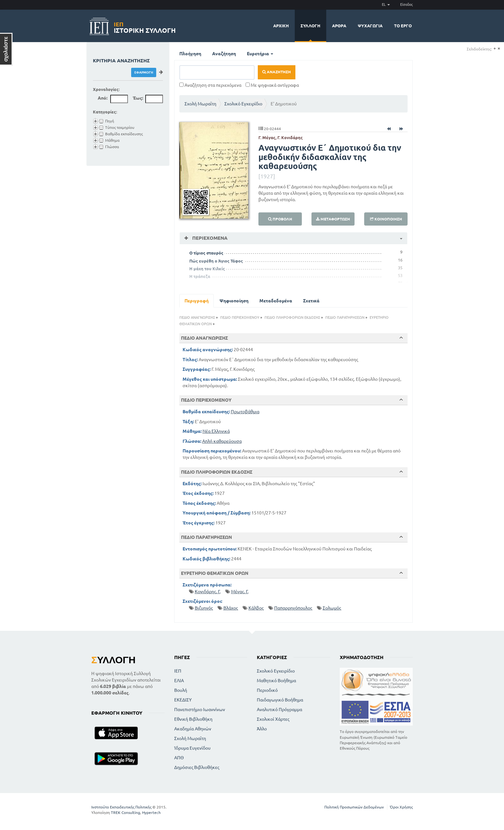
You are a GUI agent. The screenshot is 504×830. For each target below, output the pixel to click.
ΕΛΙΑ (179, 681)
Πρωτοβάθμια (245, 412)
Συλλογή (310, 26)
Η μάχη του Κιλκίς (207, 269)
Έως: (138, 98)
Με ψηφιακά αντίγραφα (272, 85)
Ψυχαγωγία (370, 26)
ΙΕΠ (178, 671)
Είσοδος (406, 4)
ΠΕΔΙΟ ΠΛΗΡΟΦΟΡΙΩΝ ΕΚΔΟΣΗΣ (292, 317)
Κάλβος (256, 608)
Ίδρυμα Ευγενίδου (192, 748)
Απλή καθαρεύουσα (222, 441)
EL (386, 4)
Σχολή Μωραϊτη (200, 104)
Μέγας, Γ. (240, 592)
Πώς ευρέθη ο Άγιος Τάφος (216, 261)
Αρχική (281, 26)
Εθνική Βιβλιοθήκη (193, 719)
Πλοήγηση (190, 54)
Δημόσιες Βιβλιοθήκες (197, 767)
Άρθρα (339, 26)
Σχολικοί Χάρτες (273, 719)
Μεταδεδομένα (276, 301)
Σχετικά (311, 301)
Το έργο (403, 26)
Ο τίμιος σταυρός (206, 253)
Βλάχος (231, 608)
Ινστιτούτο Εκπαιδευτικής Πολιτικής (121, 807)
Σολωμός (332, 608)
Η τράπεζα (200, 276)
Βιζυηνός (204, 608)
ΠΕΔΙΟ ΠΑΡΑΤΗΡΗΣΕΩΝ (345, 317)
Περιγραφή (197, 301)
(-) (499, 49)
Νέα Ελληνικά (216, 431)
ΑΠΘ (179, 758)
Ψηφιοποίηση (234, 301)
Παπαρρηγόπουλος (293, 608)
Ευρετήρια (260, 54)
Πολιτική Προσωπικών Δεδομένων (354, 807)
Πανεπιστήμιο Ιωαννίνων (200, 710)
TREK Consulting (126, 812)
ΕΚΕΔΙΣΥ (183, 700)
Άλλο (262, 729)
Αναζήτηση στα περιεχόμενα (210, 85)
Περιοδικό (267, 690)
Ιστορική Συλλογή (145, 27)
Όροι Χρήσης (401, 807)
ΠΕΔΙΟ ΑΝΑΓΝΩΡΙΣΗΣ (197, 317)
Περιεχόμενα (209, 238)
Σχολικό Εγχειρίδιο (243, 104)
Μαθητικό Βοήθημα (276, 681)
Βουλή (181, 690)
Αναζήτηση (224, 54)
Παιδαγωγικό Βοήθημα (280, 700)
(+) (495, 49)
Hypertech (151, 812)
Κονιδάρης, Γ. (208, 592)
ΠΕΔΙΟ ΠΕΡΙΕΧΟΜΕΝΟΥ (240, 317)
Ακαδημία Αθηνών (193, 729)
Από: (103, 98)
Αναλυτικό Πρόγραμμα (279, 710)
